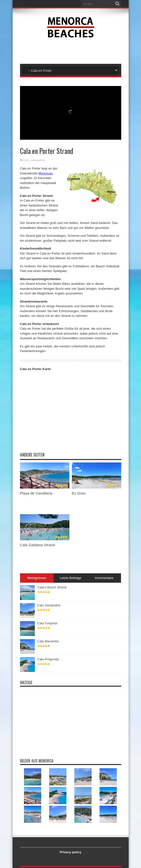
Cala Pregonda (48, 659)
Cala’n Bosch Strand (52, 587)
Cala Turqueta (47, 623)
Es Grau (79, 493)
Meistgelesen (37, 578)
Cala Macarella (48, 641)
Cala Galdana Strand (38, 545)
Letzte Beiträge (70, 578)
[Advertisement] (71, 50)
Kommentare (104, 578)
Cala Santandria (49, 605)
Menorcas (46, 173)
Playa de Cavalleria (36, 493)
